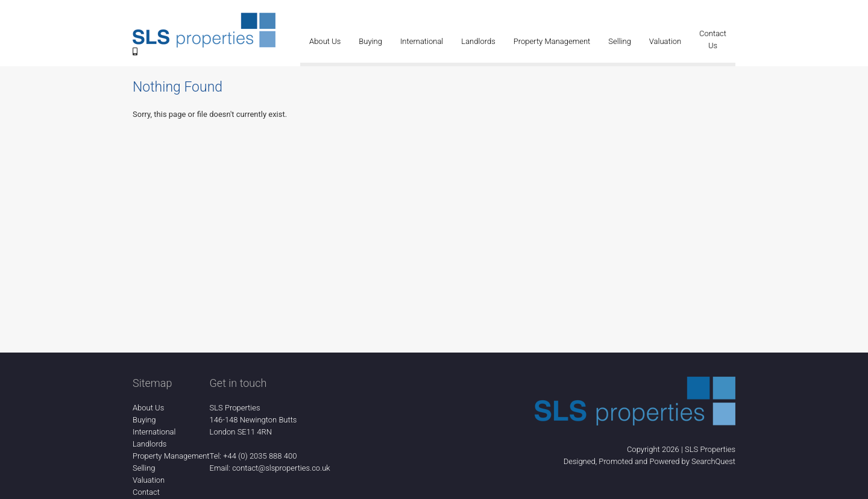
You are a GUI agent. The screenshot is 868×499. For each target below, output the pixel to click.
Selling (620, 41)
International (422, 41)
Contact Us (713, 39)
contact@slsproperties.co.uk (281, 468)
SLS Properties (710, 449)
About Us (325, 41)
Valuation (665, 41)
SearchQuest (713, 461)
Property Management (552, 41)
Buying (370, 41)
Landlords (478, 41)
